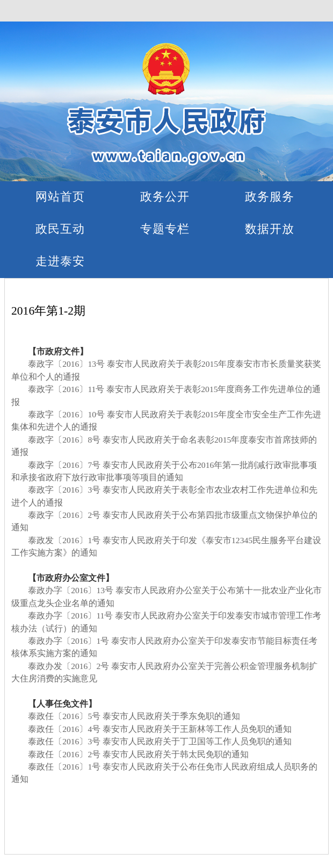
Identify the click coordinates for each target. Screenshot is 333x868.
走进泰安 (60, 261)
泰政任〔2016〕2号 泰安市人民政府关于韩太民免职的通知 (138, 754)
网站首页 (60, 197)
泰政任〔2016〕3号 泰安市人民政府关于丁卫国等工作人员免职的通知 (160, 741)
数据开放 (270, 229)
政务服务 (270, 197)
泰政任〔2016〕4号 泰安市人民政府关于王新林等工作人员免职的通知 (160, 729)
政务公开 (165, 197)
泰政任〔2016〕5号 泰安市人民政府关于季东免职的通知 (134, 716)
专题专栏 (165, 229)
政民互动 (60, 229)
